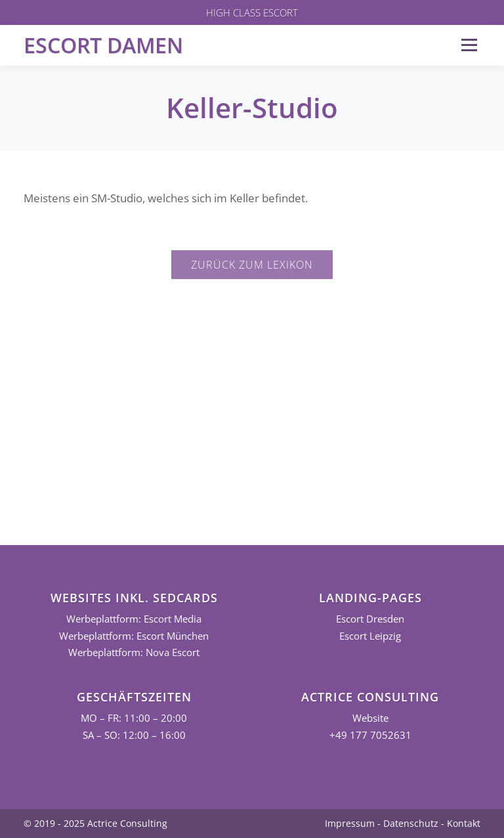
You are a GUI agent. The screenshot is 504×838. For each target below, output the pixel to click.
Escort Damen (103, 45)
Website (370, 718)
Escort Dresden (370, 619)
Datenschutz (411, 823)
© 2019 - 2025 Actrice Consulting (95, 823)
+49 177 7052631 (370, 735)
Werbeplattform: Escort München (134, 636)
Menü (469, 45)
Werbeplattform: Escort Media (134, 619)
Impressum (350, 823)
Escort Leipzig (370, 636)
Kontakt (464, 823)
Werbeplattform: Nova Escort (134, 652)
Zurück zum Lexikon (252, 265)
